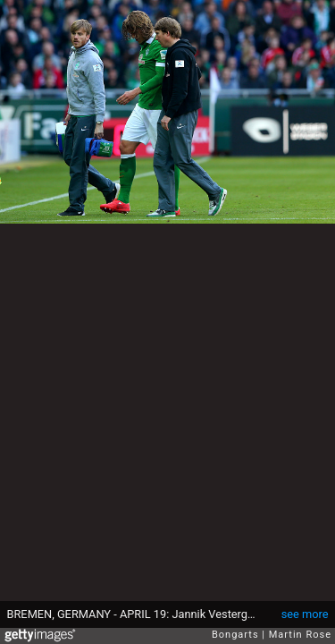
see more (305, 614)
